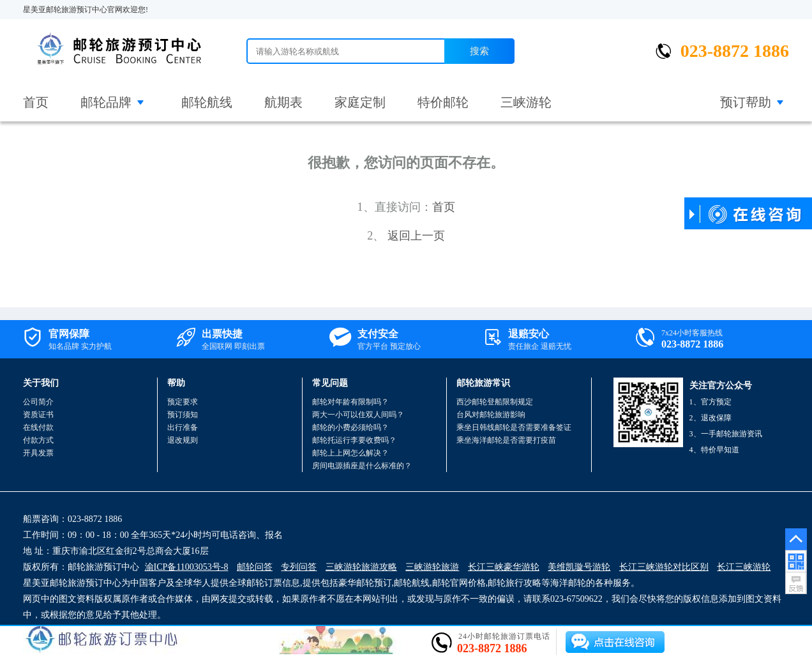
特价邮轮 (443, 102)
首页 (36, 102)
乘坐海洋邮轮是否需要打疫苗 (506, 440)
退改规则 (183, 440)
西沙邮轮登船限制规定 (495, 402)
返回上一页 (416, 236)
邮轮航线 (207, 102)
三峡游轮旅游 (432, 567)
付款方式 (38, 440)
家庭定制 (360, 102)
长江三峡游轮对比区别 (664, 567)
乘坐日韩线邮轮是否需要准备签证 (514, 427)
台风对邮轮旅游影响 (491, 415)
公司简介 (38, 402)
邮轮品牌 (106, 102)
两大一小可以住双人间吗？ (358, 415)
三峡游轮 (526, 102)
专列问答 (299, 567)
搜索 (479, 51)
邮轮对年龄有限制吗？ (350, 402)
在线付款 (38, 427)
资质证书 (38, 415)
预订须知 (183, 415)
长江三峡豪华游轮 (504, 567)
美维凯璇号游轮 (579, 567)
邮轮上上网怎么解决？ (350, 453)
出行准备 (183, 427)
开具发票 (38, 453)
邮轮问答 (255, 567)
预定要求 (183, 402)
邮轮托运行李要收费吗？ (354, 440)
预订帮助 (746, 102)
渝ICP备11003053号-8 (187, 567)
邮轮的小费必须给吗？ (350, 427)
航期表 (283, 102)
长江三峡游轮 (744, 567)
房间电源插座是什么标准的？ (362, 466)
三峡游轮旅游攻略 (361, 567)
